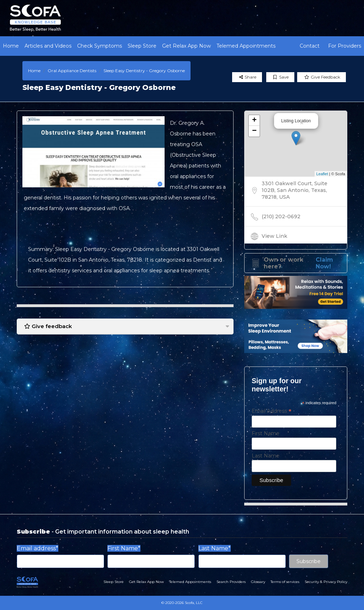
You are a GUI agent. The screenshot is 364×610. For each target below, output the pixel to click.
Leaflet (322, 174)
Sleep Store (142, 46)
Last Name (266, 456)
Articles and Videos (48, 46)
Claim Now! (324, 263)
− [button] (254, 131)
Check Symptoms (100, 46)
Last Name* (215, 548)
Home (11, 46)
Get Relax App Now (186, 46)
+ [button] (254, 121)
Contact (310, 46)
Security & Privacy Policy (326, 582)
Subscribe (309, 561)
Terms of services (285, 582)
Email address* (38, 548)
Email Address (272, 411)
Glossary (258, 582)
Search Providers (231, 582)
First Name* (124, 548)
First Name (266, 433)
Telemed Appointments (246, 46)
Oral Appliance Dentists (72, 71)
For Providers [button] (345, 46)
